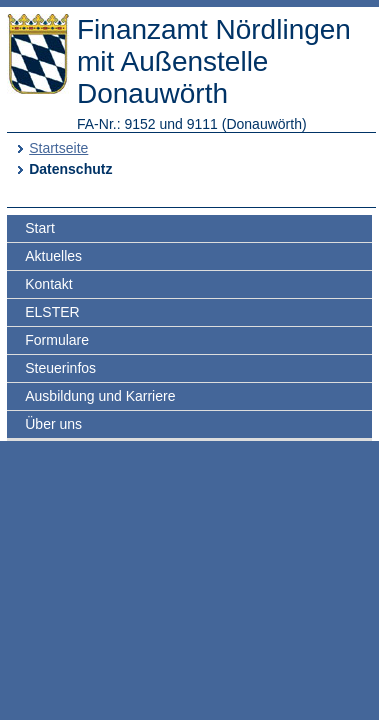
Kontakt (48, 284)
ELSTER (52, 312)
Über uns (53, 424)
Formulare (57, 340)
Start (40, 228)
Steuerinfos (60, 368)
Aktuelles (53, 256)
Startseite (58, 148)
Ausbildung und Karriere (100, 396)
